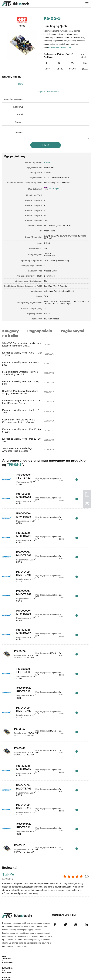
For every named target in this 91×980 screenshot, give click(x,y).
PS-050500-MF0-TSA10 (23, 563)
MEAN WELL (50, 159)
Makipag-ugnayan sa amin (7, 949)
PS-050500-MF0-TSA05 (23, 718)
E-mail (20, 106)
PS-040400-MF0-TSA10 (23, 446)
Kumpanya (18, 99)
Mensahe (19, 124)
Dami (21, 83)
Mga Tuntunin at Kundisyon (8, 911)
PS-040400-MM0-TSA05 (23, 524)
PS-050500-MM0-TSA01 (23, 543)
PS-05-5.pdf (54, 181)
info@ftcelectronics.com (60, 47)
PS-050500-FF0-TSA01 (23, 776)
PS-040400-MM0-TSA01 (23, 738)
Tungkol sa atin (7, 940)
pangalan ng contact (14, 91)
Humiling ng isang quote (7, 932)
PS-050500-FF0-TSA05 (23, 640)
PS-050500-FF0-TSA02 (23, 427)
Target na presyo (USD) (58, 83)
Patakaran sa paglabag (8, 922)
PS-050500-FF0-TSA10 (23, 621)
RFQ (79, 430)
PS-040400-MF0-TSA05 (23, 466)
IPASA (45, 137)
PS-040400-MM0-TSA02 (23, 660)
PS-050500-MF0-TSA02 (23, 582)
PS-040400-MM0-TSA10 (23, 757)
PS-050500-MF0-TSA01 (23, 485)
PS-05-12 (19, 678)
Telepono (19, 114)
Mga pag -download (8, 963)
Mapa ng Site (9, 969)
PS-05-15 (19, 795)
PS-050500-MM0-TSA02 (23, 504)
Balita (5, 956)
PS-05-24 (19, 600)
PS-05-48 (19, 698)
